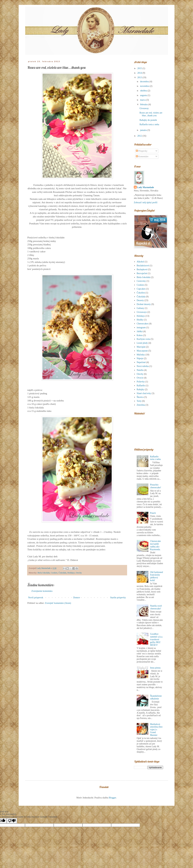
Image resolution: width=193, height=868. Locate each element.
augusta (144, 95)
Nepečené (141, 362)
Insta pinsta (155, 668)
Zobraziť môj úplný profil (146, 202)
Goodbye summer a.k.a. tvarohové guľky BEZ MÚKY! (157, 639)
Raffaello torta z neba (149, 124)
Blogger (112, 798)
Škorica (140, 397)
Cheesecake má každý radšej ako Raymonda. (156, 545)
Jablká (140, 331)
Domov (77, 598)
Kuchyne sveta (143, 339)
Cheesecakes (143, 324)
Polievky (141, 382)
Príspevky (142, 151)
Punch (153, 513)
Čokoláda (62, 573)
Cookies (54, 573)
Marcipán (141, 347)
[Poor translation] (12, 821)
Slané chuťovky (144, 393)
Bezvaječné (142, 273)
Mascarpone (142, 351)
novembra (145, 86)
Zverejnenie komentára (42, 591)
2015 (140, 68)
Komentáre (142, 156)
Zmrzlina (141, 405)
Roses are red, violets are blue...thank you (151, 114)
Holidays (71, 573)
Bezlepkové (142, 269)
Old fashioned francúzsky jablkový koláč (157, 576)
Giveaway (144, 108)
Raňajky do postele (148, 120)
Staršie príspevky (118, 598)
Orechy (79, 573)
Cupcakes (141, 289)
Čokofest (141, 293)
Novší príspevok (36, 598)
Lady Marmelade (146, 187)
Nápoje (140, 358)
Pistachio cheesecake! (156, 486)
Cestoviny (141, 281)
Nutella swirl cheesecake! (156, 607)
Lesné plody (142, 343)
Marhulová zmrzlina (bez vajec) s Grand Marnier (156, 730)
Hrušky (140, 320)
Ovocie (140, 378)
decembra (145, 82)
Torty (139, 401)
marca (143, 100)
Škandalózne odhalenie (156, 697)
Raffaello (141, 386)
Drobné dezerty (144, 304)
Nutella (140, 370)
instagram (141, 328)
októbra (144, 91)
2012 (140, 136)
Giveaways (142, 312)
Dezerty (140, 300)
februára (144, 104)
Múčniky (141, 355)
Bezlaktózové (143, 266)
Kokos (140, 335)
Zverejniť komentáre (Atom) (58, 603)
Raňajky (140, 389)
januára (144, 130)
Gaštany (140, 308)
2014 (140, 73)
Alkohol (140, 262)
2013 (140, 77)
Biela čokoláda (44, 573)
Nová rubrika (143, 366)
